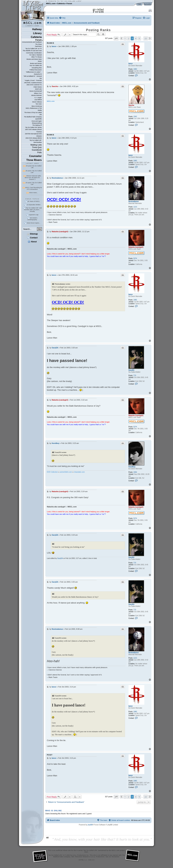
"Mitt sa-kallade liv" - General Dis (33, 77)
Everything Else (37, 68)
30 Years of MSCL (34, 201)
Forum (69, 3)
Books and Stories (36, 63)
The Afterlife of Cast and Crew (32, 51)
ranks (51, 43)
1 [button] (125, 38)
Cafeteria (61, 3)
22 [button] (146, 38)
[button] (116, 38)
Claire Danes (38, 87)
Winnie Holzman (37, 95)
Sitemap (32, 234)
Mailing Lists (36, 145)
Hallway (37, 29)
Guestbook (37, 150)
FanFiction (38, 46)
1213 (135, 207)
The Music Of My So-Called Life (33, 114)
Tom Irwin (39, 104)
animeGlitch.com (66, 472)
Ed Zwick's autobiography (32, 219)
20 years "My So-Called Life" (34, 183)
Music (40, 61)
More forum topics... (34, 223)
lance (131, 64)
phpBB (90, 825)
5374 (135, 258)
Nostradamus (134, 201)
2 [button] (129, 38)
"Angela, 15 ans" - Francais (33, 80)
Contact (32, 238)
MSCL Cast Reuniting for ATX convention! (34, 188)
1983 (135, 69)
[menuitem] (62, 18)
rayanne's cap (34, 215)
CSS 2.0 (91, 860)
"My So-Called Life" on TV (34, 49)
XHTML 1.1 (83, 860)
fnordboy (132, 467)
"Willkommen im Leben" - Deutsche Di (34, 73)
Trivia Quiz (37, 147)
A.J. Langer (38, 98)
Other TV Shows (36, 57)
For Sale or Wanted (36, 55)
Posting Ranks (98, 30)
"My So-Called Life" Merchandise (36, 141)
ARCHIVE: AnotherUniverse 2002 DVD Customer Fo (33, 84)
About (32, 242)
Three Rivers (34, 160)
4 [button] (136, 38)
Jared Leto (38, 89)
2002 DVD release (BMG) (34, 138)
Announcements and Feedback (32, 42)
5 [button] (139, 38)
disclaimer (116, 857)
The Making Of (37, 125)
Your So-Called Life (36, 66)
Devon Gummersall (36, 91)
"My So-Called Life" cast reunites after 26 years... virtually (33, 210)
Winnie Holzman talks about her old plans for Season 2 (33, 177)
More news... (34, 193)
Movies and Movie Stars (34, 59)
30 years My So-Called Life (34, 167)
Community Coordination (34, 53)
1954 (135, 472)
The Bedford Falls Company (33, 117)
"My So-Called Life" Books (33, 127)
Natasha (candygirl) (136, 247)
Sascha (131, 105)
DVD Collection (52, 472)
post (50, 755)
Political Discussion (36, 70)
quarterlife (38, 119)
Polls (39, 152)
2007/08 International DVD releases (33, 135)
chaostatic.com (79, 472)
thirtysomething (37, 123)
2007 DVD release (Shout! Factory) (33, 131)
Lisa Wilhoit (38, 100)
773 (135, 376)
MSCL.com (51, 3)
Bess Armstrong (37, 106)
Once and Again (37, 121)
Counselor (35, 156)
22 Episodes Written (34, 205)
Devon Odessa (37, 102)
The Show (38, 44)
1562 (135, 117)
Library (37, 33)
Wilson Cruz (38, 93)
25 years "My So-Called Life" (34, 172)
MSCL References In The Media (34, 109)
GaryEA (131, 370)
